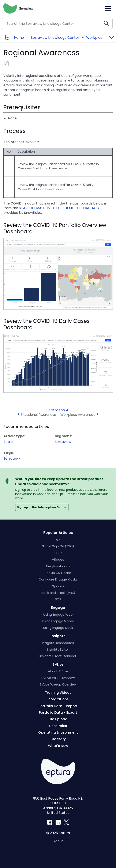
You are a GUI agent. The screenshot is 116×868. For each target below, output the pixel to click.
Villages (58, 559)
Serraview (63, 442)
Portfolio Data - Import (58, 706)
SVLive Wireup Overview (58, 684)
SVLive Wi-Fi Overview (58, 678)
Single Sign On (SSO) (58, 546)
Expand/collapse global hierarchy (10, 38)
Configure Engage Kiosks (58, 579)
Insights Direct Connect (58, 656)
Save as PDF (6, 64)
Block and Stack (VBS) (58, 593)
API (58, 540)
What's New (58, 746)
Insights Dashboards (58, 643)
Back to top (56, 410)
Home (19, 38)
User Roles (58, 726)
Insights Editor (58, 649)
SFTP (58, 553)
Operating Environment (58, 732)
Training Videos (58, 693)
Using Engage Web (58, 614)
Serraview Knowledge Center (55, 38)
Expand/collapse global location (111, 36)
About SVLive (58, 671)
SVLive (58, 664)
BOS (58, 599)
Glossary (58, 739)
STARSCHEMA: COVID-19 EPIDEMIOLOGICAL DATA (59, 208)
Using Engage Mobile (58, 621)
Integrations (58, 699)
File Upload (58, 719)
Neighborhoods (58, 566)
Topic (8, 442)
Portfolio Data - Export (58, 713)
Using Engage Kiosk (58, 628)
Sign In (58, 841)
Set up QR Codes (58, 573)
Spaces (58, 586)
